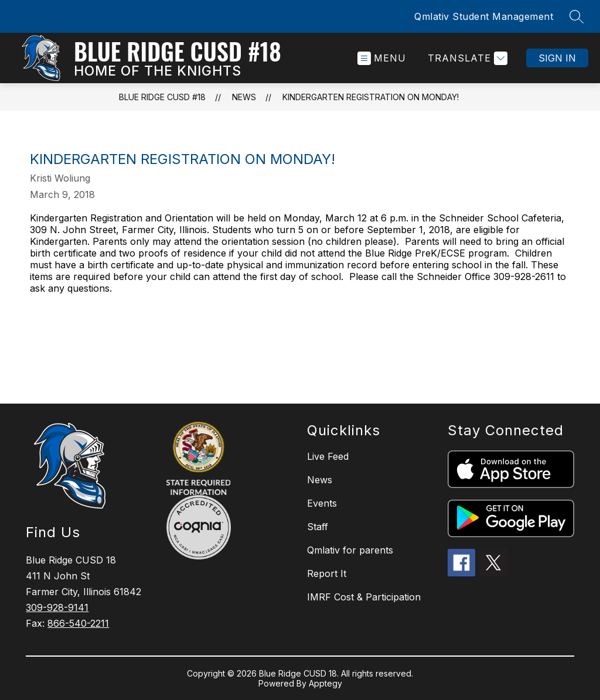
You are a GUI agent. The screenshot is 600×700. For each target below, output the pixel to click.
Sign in (557, 58)
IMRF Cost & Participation (364, 597)
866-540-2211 (78, 623)
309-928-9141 (57, 607)
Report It (327, 573)
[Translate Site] (466, 58)
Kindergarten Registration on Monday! (371, 97)
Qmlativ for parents (350, 550)
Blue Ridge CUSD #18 (162, 97)
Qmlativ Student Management (484, 16)
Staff (318, 527)
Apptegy (325, 683)
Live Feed (328, 456)
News (244, 97)
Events (322, 503)
